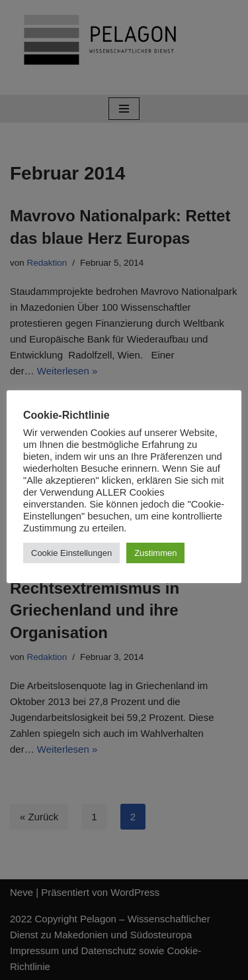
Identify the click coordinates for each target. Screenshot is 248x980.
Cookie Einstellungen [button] (71, 553)
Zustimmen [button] (155, 553)
